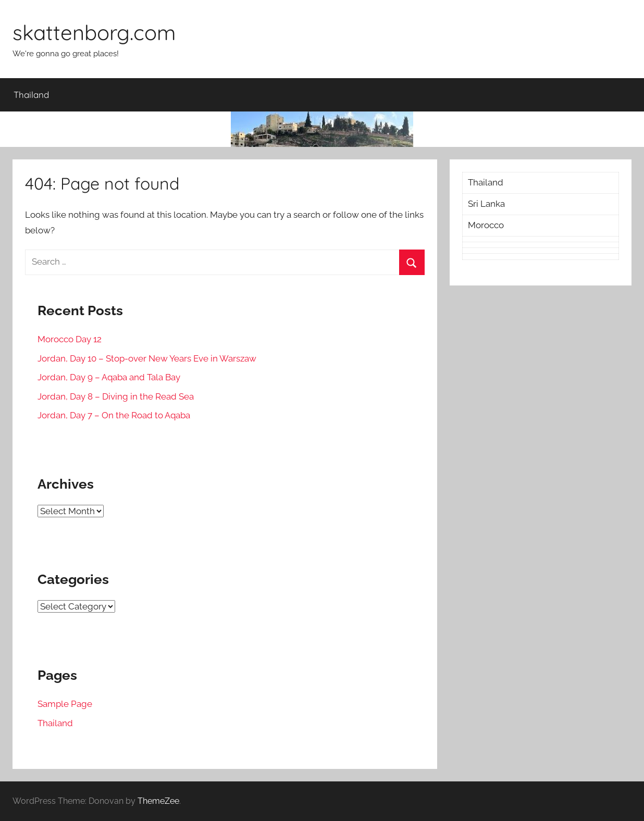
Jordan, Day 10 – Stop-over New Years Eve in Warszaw (147, 358)
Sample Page (65, 704)
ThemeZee (158, 801)
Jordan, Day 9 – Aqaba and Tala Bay (109, 377)
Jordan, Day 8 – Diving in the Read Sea (116, 396)
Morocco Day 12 (70, 339)
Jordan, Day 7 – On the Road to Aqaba (114, 415)
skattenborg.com (94, 32)
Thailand (31, 95)
